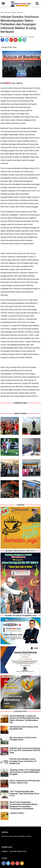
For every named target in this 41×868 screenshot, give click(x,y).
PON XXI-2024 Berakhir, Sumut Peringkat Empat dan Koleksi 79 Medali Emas (23, 761)
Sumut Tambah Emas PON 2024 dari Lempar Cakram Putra (25, 782)
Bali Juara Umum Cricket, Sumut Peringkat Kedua (23, 739)
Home (2, 12)
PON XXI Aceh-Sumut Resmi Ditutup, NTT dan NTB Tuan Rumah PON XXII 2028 (25, 750)
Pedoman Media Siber (18, 851)
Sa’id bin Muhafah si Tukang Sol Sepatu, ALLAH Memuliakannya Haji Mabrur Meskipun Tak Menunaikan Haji (24, 719)
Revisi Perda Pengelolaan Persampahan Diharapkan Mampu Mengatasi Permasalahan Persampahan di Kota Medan (24, 805)
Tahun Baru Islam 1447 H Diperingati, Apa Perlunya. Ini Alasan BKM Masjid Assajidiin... (25, 772)
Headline (14, 12)
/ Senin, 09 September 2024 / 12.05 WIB (23, 37)
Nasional (20, 12)
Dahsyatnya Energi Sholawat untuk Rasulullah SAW (24, 728)
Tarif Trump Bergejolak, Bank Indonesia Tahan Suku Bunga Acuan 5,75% (24, 793)
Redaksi (5, 851)
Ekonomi (7, 12)
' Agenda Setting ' (17, 813)
